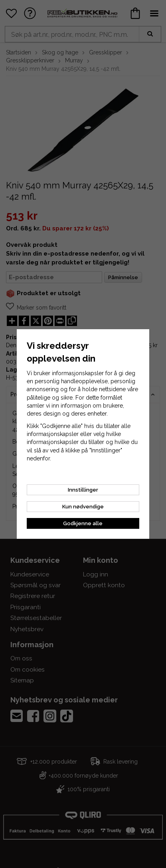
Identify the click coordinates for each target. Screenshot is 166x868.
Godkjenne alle (83, 523)
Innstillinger (83, 490)
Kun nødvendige (83, 507)
